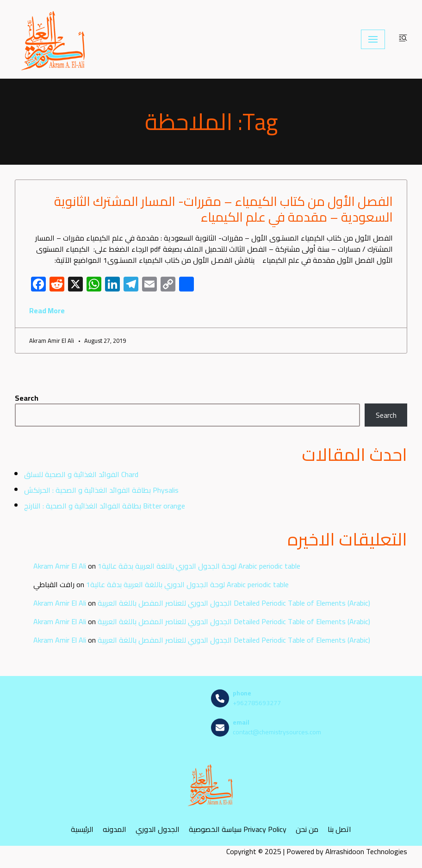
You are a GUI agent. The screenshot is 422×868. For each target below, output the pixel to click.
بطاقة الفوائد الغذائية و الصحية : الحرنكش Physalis (101, 490)
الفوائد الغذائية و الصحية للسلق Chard (81, 474)
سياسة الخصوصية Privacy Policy (238, 829)
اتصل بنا (339, 829)
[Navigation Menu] (373, 39)
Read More (47, 310)
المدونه (115, 829)
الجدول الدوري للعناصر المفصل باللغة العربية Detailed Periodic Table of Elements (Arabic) (234, 603)
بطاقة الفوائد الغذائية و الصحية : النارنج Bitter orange (105, 506)
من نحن (307, 829)
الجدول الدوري (158, 829)
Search (27, 398)
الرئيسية (82, 829)
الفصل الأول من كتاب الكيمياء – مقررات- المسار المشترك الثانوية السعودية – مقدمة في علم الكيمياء (223, 209)
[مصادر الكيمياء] (54, 39)
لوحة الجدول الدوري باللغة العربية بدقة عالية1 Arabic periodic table (199, 566)
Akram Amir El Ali (60, 566)
